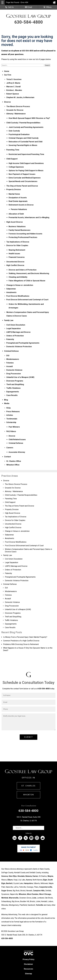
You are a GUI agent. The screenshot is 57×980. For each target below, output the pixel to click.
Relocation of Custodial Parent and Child (25, 142)
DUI (8, 356)
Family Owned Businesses (20, 230)
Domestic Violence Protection (19, 347)
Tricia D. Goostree (14, 79)
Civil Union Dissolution (16, 325)
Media (7, 403)
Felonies (10, 363)
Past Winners (14, 427)
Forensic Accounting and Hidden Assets (25, 234)
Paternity (10, 339)
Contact (7, 457)
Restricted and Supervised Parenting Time (26, 154)
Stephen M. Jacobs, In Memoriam (20, 97)
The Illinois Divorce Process (18, 106)
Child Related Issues (17, 440)
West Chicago (45, 894)
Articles (10, 415)
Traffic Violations (13, 388)
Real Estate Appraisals (18, 201)
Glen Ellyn (13, 876)
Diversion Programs (15, 381)
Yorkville (40, 905)
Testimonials (12, 419)
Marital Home (14, 194)
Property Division (14, 189)
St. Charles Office (14, 461)
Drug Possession (14, 374)
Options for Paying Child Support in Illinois (26, 171)
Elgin (45, 880)
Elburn (10, 880)
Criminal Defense (11, 351)
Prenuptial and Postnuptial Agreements (23, 343)
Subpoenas (11, 289)
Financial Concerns (17, 257)
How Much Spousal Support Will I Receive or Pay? (29, 118)
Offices (47, 7)
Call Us (9, 7)
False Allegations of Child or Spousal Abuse (27, 281)
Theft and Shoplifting (15, 384)
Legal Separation (14, 328)
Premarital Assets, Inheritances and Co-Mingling (29, 217)
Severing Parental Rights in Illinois (23, 145)
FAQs (9, 408)
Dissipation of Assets (18, 198)
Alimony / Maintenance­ (16, 114)
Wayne (50, 876)
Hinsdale (21, 876)
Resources (28, 969)
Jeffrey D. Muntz (13, 83)
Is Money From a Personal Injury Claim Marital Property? (25, 637)
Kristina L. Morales (14, 90)
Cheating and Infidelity (18, 277)
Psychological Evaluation (19, 134)
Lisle (34, 898)
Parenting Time (13, 150)
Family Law (9, 320)
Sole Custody (14, 131)
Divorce (7, 102)
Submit (28, 737)
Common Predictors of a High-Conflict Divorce (21, 641)
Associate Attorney (17, 452)
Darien (35, 876)
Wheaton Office (13, 465)
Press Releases (13, 412)
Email (28, 7)
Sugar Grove (7, 891)
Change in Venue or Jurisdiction (20, 285)
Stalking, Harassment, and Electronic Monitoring (29, 273)
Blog (6, 400)
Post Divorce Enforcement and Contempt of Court (27, 300)
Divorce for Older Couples (17, 245)
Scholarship (11, 422)
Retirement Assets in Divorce (21, 205)
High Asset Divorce (15, 222)
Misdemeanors (13, 359)
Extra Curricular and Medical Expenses (25, 178)
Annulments (11, 292)
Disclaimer (28, 964)
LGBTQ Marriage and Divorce (18, 332)
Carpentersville (46, 887)
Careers (10, 448)
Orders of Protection (15, 336)
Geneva (5, 876)
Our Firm (8, 75)
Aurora (29, 880)
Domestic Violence (14, 370)
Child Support (12, 159)
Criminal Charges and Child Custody (24, 138)
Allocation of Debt (16, 214)
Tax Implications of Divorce (18, 242)
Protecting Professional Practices (23, 237)
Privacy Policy (28, 959)
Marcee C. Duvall (13, 87)
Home (7, 71)
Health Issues (14, 254)
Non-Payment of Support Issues (22, 174)
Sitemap (28, 974)
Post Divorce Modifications (18, 296)
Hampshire (28, 883)
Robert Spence (13, 94)
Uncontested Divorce (15, 262)
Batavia (29, 876)
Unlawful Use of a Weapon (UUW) (20, 377)
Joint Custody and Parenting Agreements (26, 127)
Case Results (12, 395)
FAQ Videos (11, 431)
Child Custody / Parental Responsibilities (23, 123)
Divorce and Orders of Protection (23, 270)
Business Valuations (17, 226)
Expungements (13, 392)
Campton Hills (39, 891)
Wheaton (29, 795)
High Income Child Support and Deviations (26, 163)
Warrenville (14, 898)
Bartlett (9, 883)
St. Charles (28, 786)
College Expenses (16, 167)
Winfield (5, 898)
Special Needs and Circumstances (23, 181)
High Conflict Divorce (15, 265)
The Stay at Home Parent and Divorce (22, 186)
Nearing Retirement (17, 250)
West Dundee (33, 894)
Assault (10, 366)
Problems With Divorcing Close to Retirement (21, 644)
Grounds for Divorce (15, 110)
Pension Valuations (19, 209)
